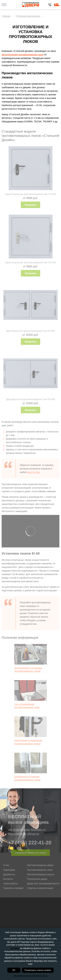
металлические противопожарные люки (23, 55)
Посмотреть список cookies (38, 970)
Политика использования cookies (30, 976)
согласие (15, 948)
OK (14, 970)
